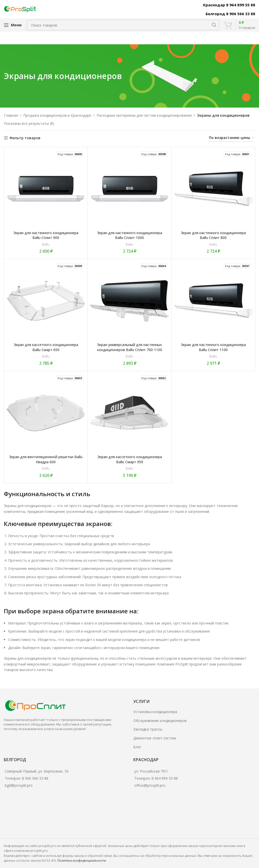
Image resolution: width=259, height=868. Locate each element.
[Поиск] (123, 25)
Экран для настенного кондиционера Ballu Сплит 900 (46, 235)
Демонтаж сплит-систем (155, 738)
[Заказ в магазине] (232, 138)
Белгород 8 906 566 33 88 (230, 14)
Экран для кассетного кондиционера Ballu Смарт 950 (130, 459)
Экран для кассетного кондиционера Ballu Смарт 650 (46, 347)
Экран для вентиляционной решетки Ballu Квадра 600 (46, 459)
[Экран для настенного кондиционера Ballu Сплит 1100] (213, 301)
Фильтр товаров (25, 138)
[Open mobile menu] (13, 25)
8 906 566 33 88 (35, 778)
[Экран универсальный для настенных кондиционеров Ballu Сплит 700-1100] (129, 301)
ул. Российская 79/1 (151, 771)
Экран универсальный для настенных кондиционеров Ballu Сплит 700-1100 (130, 347)
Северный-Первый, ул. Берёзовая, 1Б (37, 771)
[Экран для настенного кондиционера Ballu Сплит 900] (46, 189)
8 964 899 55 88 (165, 778)
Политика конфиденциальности (82, 861)
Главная (11, 115)
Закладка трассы (148, 729)
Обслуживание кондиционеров (160, 721)
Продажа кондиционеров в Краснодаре (57, 115)
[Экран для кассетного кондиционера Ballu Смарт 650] (46, 301)
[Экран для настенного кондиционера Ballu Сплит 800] (213, 189)
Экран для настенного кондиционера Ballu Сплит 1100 (213, 347)
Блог (137, 747)
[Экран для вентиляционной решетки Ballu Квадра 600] (46, 413)
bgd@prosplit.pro (19, 785)
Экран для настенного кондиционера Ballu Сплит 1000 (130, 235)
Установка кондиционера (155, 712)
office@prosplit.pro (150, 785)
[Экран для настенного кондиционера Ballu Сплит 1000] (129, 189)
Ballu (46, 244)
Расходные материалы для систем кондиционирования (144, 115)
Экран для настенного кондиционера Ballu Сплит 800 (213, 235)
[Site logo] (20, 9)
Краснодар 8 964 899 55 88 (229, 5)
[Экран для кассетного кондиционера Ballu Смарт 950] (129, 413)
